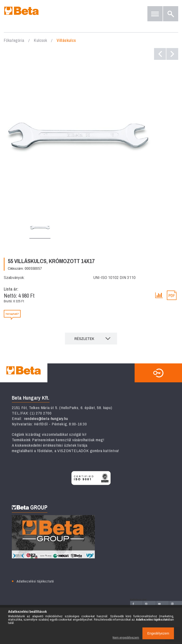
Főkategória (14, 40)
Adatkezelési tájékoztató (35, 581)
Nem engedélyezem (126, 638)
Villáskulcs (66, 40)
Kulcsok (40, 40)
